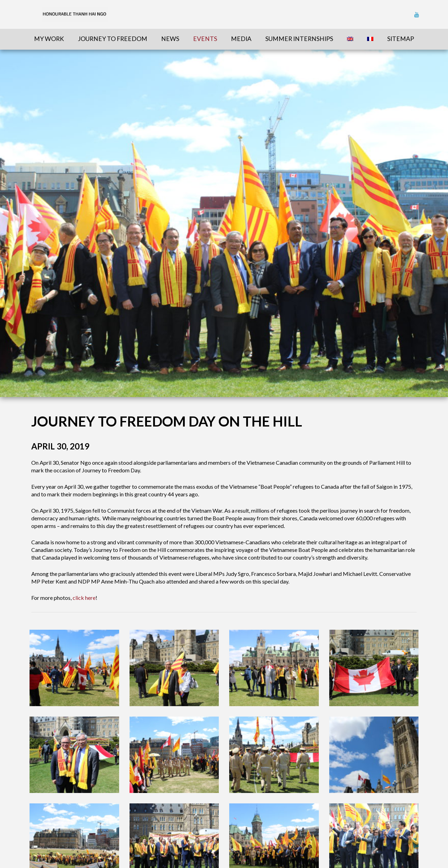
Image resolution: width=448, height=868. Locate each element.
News (170, 39)
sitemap (401, 39)
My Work (49, 39)
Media (241, 39)
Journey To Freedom (113, 39)
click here (84, 598)
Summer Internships (299, 39)
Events (205, 39)
